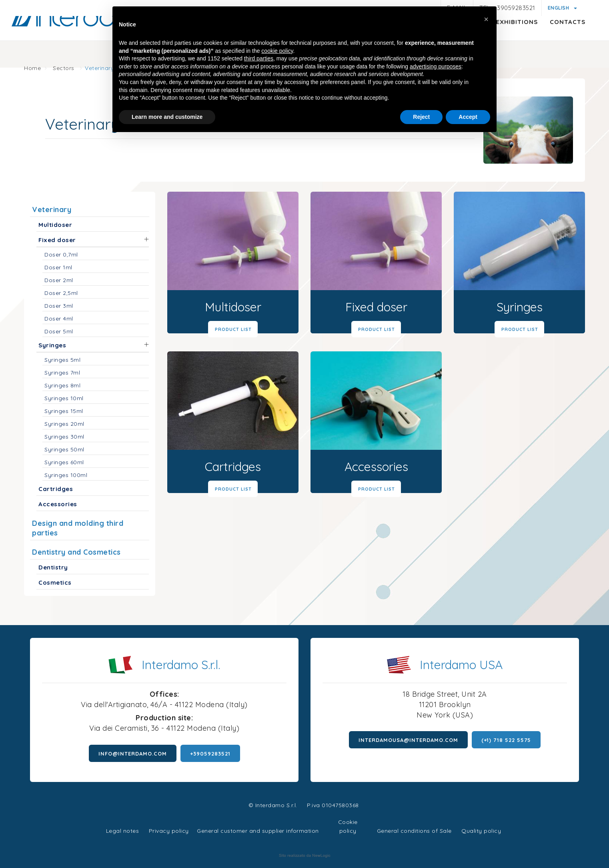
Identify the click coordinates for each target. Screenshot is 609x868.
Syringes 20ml (64, 424)
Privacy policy (169, 830)
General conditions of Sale (414, 831)
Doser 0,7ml (61, 255)
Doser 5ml (59, 331)
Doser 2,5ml (61, 293)
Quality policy (481, 831)
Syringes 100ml (66, 475)
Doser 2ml (59, 280)
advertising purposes (436, 66)
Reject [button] (421, 117)
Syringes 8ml (62, 385)
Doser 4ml (59, 319)
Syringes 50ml (64, 449)
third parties (259, 58)
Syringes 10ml (64, 398)
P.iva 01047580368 (333, 805)
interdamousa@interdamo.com (408, 740)
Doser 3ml (59, 306)
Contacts (549, 34)
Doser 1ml (58, 267)
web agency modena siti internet (305, 856)
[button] (486, 19)
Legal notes (123, 831)
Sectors (64, 68)
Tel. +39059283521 (507, 8)
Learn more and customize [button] (167, 117)
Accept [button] (468, 117)
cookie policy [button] (277, 51)
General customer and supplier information (258, 831)
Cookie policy (348, 821)
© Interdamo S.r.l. (273, 805)
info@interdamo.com (133, 754)
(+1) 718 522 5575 (506, 740)
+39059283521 (210, 754)
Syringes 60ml (64, 462)
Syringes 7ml (62, 373)
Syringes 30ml (64, 437)
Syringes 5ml (62, 360)
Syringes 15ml (64, 411)
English (559, 8)
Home (32, 68)
